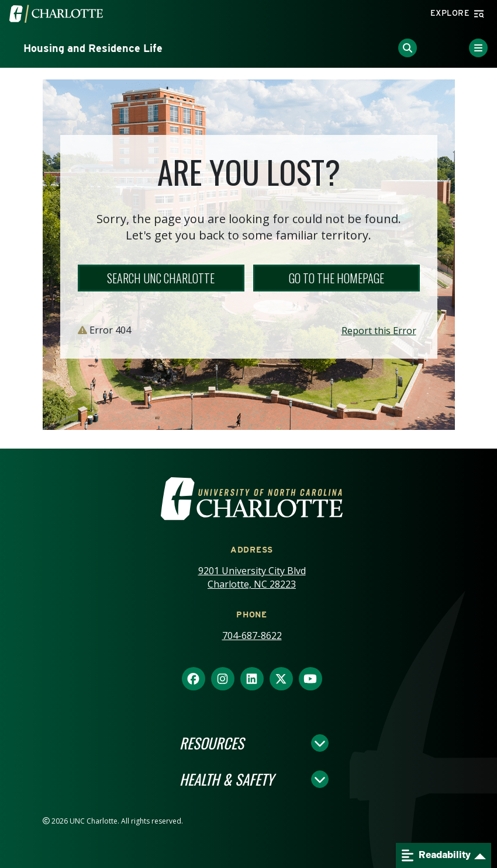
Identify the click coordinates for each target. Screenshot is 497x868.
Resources (212, 743)
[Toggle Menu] (478, 48)
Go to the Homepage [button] (336, 278)
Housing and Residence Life (93, 48)
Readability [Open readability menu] (436, 855)
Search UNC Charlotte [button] (161, 278)
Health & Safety (227, 779)
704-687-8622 (252, 636)
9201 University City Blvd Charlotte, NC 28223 (252, 577)
